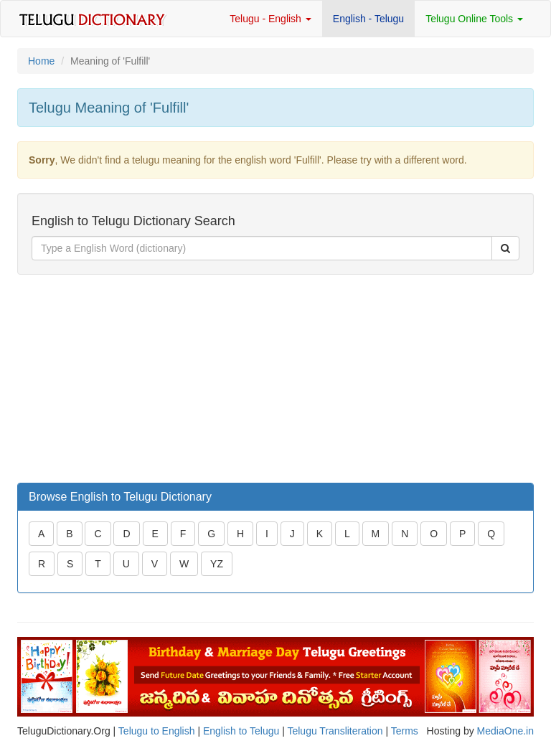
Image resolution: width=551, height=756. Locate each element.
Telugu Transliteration (335, 731)
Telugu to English (157, 731)
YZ (217, 564)
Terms (405, 731)
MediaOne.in (505, 731)
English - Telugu (368, 19)
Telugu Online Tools (474, 19)
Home (41, 61)
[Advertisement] (125, 379)
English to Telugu (241, 731)
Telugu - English (270, 19)
